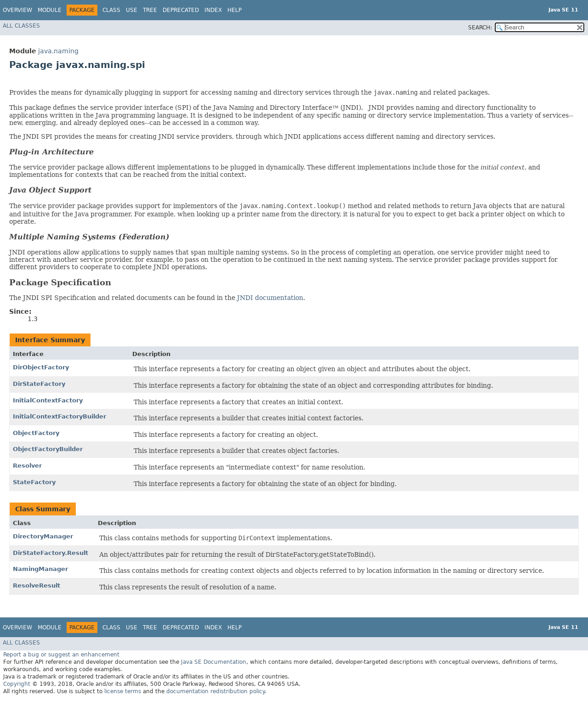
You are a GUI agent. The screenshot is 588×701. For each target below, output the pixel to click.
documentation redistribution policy (215, 691)
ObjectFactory (36, 433)
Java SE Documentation (214, 662)
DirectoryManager (43, 536)
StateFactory (34, 482)
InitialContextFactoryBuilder (59, 416)
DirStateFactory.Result (51, 553)
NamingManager (40, 569)
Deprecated (181, 10)
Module (50, 10)
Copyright (17, 684)
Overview (17, 10)
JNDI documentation (270, 298)
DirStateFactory (39, 384)
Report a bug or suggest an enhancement (61, 655)
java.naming (58, 51)
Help (235, 10)
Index (213, 10)
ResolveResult (37, 585)
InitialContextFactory (48, 400)
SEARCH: (480, 28)
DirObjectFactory (41, 367)
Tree (150, 10)
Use (132, 10)
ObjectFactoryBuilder (48, 449)
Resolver (27, 466)
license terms (123, 691)
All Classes (21, 26)
